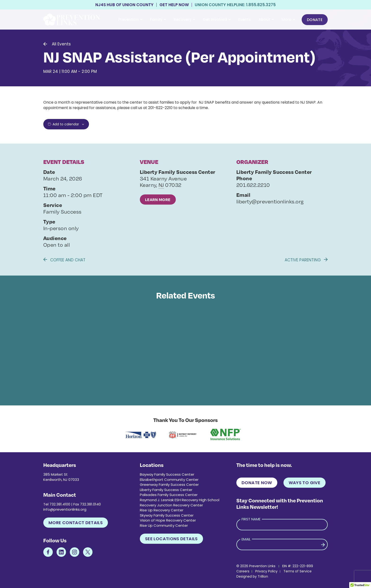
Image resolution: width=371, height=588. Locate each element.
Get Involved (217, 20)
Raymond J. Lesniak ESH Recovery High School (180, 500)
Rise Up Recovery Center (162, 510)
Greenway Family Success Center (169, 485)
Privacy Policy (266, 571)
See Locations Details (171, 539)
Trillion (263, 576)
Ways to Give (305, 483)
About (266, 20)
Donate (315, 20)
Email (246, 539)
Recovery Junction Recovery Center (171, 505)
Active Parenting (306, 260)
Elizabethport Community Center (169, 480)
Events (245, 20)
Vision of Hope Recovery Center (168, 520)
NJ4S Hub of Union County (124, 5)
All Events (61, 44)
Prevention (130, 20)
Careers (243, 571)
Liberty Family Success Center (166, 490)
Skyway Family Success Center (167, 515)
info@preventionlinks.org (65, 509)
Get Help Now (174, 5)
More (288, 20)
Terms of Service (298, 571)
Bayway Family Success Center (167, 474)
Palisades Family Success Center (169, 495)
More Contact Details (76, 523)
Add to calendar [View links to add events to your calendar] (66, 124)
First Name (251, 519)
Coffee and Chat (64, 260)
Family (158, 20)
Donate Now (257, 483)
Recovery (184, 20)
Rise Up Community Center (164, 525)
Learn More (158, 200)
